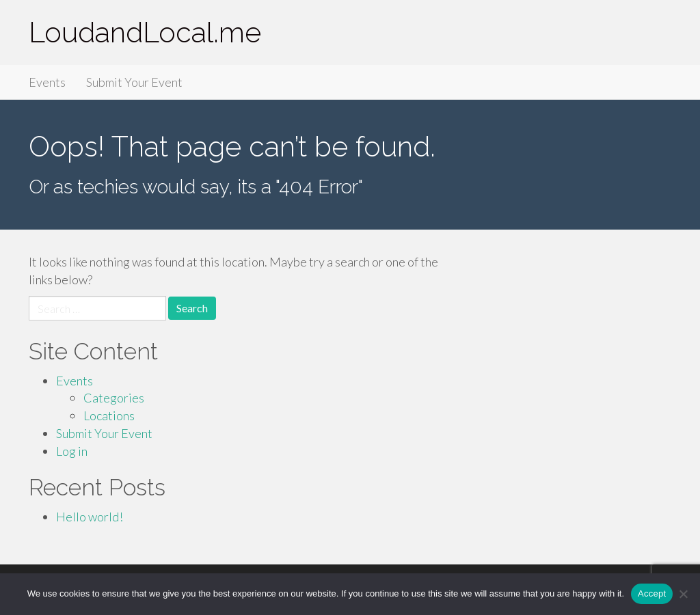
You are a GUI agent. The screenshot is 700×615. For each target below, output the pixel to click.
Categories (114, 398)
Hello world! (90, 517)
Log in (72, 451)
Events (47, 82)
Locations (109, 415)
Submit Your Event (134, 82)
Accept (652, 593)
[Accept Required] (683, 594)
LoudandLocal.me (145, 32)
